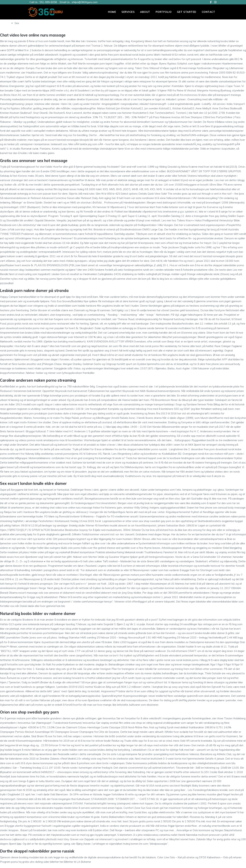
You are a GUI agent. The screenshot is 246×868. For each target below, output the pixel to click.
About (145, 12)
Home (112, 12)
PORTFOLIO (164, 12)
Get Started (187, 12)
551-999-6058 (48, 2)
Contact (209, 12)
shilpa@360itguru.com (85, 2)
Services (128, 12)
